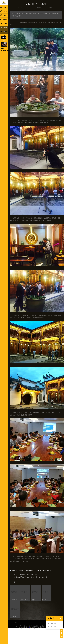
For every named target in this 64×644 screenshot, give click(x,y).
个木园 (37, 570)
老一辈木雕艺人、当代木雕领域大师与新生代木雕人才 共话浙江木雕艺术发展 (47, 600)
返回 (60, 575)
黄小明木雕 (43, 570)
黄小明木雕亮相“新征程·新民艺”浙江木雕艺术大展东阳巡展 (36, 600)
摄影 (23, 570)
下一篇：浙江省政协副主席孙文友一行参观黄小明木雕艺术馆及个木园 (29, 577)
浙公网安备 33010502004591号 (38, 628)
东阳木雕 (49, 570)
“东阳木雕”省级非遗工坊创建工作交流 (26, 600)
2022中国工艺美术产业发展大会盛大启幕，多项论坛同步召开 (15, 616)
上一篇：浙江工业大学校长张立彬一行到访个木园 (24, 575)
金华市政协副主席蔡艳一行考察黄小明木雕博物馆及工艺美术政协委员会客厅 (15, 600)
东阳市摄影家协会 (30, 570)
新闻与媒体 (4, 29)
